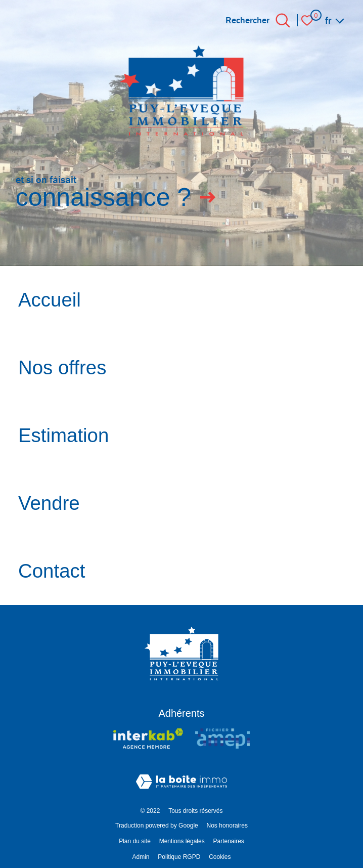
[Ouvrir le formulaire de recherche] (283, 20)
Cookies (220, 857)
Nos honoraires (227, 826)
